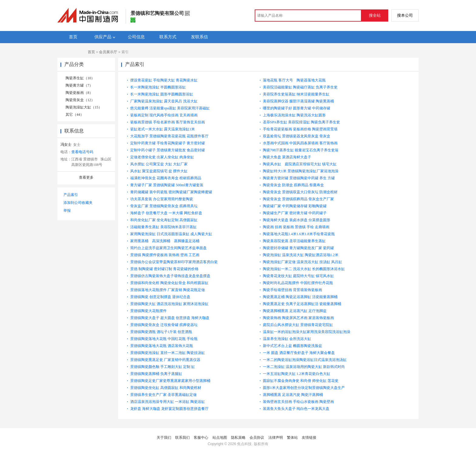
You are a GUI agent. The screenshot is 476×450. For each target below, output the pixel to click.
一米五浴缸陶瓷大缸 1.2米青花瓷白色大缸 (297, 374)
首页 (91, 52)
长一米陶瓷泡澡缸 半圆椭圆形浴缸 (158, 87)
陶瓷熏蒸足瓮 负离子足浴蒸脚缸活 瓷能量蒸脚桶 (302, 304)
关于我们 (164, 438)
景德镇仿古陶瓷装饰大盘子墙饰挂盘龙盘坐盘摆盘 (170, 276)
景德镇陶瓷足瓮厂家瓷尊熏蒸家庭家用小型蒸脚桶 (170, 381)
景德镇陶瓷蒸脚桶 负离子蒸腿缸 (156, 374)
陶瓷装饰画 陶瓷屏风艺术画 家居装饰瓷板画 (298, 318)
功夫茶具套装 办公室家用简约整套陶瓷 (162, 199)
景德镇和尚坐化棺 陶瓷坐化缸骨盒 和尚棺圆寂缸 (169, 283)
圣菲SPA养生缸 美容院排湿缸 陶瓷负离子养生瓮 (302, 122)
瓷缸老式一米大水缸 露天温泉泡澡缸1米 (163, 129)
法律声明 (276, 438)
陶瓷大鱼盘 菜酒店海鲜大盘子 (287, 157)
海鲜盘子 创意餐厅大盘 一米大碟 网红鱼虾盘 (166, 213)
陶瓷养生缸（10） (80, 78)
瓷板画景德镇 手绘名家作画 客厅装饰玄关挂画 (168, 122)
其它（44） (75, 115)
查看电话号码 (82, 152)
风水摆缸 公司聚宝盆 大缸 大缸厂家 (159, 164)
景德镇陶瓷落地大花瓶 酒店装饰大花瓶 (162, 346)
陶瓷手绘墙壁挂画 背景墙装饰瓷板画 (292, 290)
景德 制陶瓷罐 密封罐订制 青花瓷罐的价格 (164, 269)
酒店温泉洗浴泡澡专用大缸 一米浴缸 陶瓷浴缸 (168, 402)
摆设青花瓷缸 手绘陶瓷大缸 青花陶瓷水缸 (164, 80)
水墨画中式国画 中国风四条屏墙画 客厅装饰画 (300, 143)
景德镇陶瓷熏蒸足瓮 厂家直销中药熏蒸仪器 (165, 360)
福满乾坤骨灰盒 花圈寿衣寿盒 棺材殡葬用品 (166, 178)
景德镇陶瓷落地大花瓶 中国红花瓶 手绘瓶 (164, 339)
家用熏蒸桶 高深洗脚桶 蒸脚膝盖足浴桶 (167, 241)
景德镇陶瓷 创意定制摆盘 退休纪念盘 (160, 297)
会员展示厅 (108, 52)
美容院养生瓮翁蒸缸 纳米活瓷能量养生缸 (296, 94)
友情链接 (309, 438)
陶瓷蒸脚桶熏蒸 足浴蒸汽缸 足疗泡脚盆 (295, 311)
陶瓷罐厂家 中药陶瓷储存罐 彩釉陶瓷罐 (295, 206)
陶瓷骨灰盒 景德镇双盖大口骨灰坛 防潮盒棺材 (300, 192)
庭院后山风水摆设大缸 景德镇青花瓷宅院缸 (298, 325)
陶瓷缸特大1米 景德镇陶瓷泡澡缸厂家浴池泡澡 (301, 171)
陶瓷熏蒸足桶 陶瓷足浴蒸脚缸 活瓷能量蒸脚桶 (300, 297)
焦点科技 (244, 444)
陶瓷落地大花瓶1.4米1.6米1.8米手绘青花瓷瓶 (299, 234)
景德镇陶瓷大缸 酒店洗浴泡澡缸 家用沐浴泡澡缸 (169, 304)
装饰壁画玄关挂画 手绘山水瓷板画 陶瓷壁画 (298, 402)
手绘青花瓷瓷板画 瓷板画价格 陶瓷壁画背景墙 (300, 129)
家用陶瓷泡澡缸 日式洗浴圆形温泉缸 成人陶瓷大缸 (171, 234)
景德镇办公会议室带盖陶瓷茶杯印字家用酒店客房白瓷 (174, 262)
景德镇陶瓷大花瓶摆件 (148, 311)
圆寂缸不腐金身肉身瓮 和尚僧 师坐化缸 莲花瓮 (301, 381)
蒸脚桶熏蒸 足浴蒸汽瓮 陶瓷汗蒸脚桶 (293, 395)
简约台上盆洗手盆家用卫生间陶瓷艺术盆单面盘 (168, 248)
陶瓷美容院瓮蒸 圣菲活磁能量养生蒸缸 (294, 241)
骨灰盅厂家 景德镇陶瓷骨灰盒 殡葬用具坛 (164, 206)
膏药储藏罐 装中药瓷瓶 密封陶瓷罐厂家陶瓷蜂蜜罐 (171, 192)
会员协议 (257, 438)
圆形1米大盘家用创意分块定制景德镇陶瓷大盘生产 (304, 388)
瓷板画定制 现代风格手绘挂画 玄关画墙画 (164, 115)
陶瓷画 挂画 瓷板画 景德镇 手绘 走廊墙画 (296, 227)
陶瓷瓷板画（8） (79, 93)
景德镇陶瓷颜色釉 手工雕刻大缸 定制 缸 (163, 367)
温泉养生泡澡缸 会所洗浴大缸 (287, 339)
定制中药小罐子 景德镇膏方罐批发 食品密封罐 (168, 150)
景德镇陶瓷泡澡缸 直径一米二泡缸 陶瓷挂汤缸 (168, 353)
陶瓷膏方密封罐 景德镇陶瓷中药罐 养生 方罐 (299, 178)
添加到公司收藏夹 (78, 203)
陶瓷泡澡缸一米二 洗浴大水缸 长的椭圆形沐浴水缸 (304, 269)
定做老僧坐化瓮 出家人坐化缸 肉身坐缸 (162, 157)
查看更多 (86, 177)
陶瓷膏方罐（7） (79, 85)
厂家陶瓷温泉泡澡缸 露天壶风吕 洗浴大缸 (164, 101)
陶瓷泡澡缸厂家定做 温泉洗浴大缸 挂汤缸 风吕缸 (303, 262)
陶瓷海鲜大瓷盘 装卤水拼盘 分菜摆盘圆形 (297, 220)
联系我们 (182, 438)
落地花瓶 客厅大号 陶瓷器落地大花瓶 (296, 80)
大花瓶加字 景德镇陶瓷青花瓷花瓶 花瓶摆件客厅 (169, 136)
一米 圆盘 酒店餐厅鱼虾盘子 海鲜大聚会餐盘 (299, 353)
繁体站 (292, 438)
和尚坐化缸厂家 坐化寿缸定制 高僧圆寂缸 (164, 220)
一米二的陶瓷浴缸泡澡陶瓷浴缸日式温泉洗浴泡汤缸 (305, 360)
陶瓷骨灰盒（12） (80, 100)
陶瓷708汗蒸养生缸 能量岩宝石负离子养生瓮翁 (301, 150)
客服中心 (201, 438)
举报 (67, 211)
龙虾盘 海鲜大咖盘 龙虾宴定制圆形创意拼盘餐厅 (169, 409)
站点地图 (220, 438)
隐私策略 (238, 438)
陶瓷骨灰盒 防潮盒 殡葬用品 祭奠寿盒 (293, 185)
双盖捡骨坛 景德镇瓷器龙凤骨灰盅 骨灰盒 (297, 136)
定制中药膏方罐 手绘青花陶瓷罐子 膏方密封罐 (168, 143)
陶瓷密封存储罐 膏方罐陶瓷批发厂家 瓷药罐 (298, 248)
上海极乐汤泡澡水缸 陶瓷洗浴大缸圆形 (294, 115)
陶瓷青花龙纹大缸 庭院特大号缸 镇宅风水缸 (298, 276)
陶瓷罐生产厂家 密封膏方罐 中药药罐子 (295, 213)
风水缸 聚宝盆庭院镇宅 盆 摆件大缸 (159, 171)
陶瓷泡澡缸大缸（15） (84, 107)
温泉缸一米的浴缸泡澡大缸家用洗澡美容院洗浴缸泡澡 (307, 332)
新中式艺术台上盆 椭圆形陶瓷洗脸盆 (292, 346)
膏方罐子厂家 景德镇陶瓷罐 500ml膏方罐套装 (167, 185)
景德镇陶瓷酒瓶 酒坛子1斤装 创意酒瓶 (161, 332)
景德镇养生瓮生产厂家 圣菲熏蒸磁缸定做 (163, 395)
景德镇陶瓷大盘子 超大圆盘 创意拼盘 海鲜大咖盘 (170, 318)
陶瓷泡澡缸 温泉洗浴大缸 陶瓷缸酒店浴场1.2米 (301, 255)
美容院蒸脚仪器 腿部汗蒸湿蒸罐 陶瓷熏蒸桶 (298, 101)
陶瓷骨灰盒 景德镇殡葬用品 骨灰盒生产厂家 (298, 199)
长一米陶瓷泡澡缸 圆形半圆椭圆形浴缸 (162, 94)
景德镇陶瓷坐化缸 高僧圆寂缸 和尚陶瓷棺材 (166, 388)
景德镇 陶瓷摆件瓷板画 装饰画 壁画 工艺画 (165, 255)
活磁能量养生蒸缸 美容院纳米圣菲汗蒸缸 (163, 227)
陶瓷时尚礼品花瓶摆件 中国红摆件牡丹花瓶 (298, 283)
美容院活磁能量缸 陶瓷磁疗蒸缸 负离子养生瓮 (300, 87)
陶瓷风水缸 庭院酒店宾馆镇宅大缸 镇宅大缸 (302, 164)
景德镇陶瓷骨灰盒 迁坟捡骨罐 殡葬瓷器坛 (164, 325)
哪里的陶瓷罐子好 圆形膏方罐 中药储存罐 (297, 108)
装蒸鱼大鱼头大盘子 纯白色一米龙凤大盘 (296, 409)
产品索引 (71, 195)
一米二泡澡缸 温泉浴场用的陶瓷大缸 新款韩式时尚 (304, 367)
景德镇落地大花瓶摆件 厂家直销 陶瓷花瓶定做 (168, 290)
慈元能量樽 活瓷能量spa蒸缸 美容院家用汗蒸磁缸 (170, 108)
